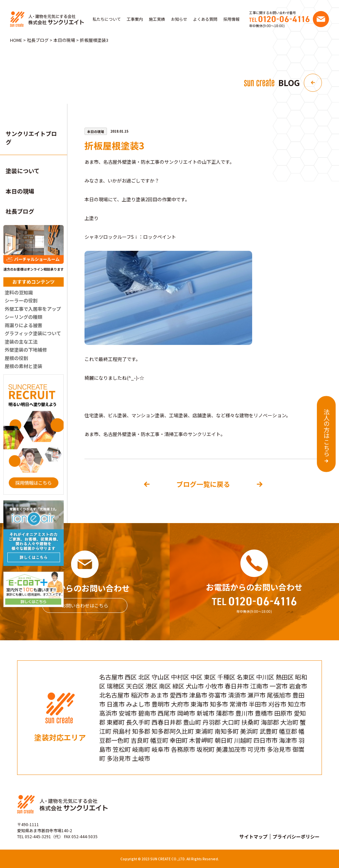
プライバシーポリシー (296, 837)
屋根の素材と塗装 (23, 366)
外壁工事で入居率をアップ (33, 309)
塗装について (23, 171)
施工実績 (157, 19)
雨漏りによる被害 (23, 325)
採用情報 (231, 19)
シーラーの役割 (21, 300)
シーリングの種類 (23, 317)
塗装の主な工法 (21, 342)
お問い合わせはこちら (85, 605)
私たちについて (107, 19)
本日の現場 (20, 191)
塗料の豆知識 (19, 292)
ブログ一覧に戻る (203, 484)
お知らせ (179, 19)
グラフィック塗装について (33, 333)
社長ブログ (20, 211)
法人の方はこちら (327, 433)
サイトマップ (253, 837)
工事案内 (135, 19)
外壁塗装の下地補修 (26, 350)
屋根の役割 (16, 358)
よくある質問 (205, 19)
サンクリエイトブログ (31, 138)
